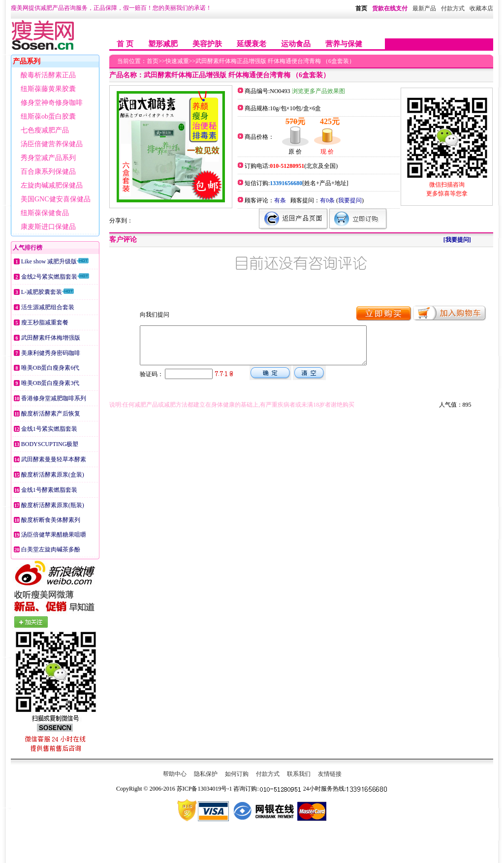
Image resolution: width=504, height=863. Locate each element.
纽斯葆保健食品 (45, 213)
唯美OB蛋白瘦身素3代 (50, 383)
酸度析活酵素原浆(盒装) (53, 475)
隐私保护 (206, 774)
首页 (361, 8)
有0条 (327, 200)
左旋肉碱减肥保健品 (52, 185)
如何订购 (237, 774)
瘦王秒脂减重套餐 (45, 322)
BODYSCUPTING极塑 (50, 444)
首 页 (125, 44)
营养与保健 (344, 44)
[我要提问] (457, 240)
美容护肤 (207, 44)
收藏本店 (481, 8)
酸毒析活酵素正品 (48, 75)
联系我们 (299, 774)
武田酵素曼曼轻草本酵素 (54, 459)
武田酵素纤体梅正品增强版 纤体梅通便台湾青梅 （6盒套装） (275, 61)
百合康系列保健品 (48, 172)
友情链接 (330, 774)
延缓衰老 (252, 44)
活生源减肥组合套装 (48, 307)
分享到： (121, 221)
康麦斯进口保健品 (48, 227)
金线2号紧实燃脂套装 (49, 277)
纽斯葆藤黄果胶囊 (48, 89)
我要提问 (350, 200)
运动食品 (296, 44)
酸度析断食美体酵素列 (51, 520)
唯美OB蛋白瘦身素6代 (50, 368)
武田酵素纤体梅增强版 (51, 338)
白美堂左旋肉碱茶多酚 (51, 549)
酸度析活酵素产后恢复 (51, 414)
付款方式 (268, 774)
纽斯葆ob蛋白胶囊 (48, 116)
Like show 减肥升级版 (49, 261)
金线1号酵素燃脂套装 (49, 490)
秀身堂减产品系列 (48, 158)
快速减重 (177, 61)
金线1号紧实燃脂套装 (49, 429)
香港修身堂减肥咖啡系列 (54, 398)
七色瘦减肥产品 (45, 130)
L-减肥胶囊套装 (42, 292)
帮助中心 (175, 774)
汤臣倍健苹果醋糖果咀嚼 (54, 535)
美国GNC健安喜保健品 (56, 199)
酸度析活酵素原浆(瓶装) (53, 505)
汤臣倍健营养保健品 (52, 144)
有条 (280, 200)
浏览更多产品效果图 (318, 91)
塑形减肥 (163, 44)
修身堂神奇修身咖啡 (52, 103)
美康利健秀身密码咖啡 (51, 353)
